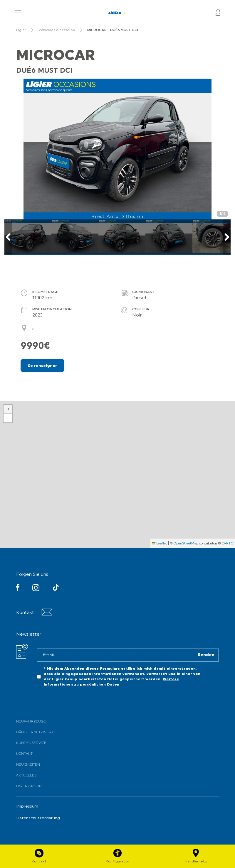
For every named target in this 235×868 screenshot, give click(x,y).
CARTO (228, 544)
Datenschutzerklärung (38, 818)
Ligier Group (29, 786)
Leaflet (159, 544)
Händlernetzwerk (35, 732)
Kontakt (24, 754)
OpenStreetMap (186, 544)
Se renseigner (42, 366)
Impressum (27, 807)
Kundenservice (31, 743)
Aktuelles (26, 776)
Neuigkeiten (28, 765)
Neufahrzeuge (31, 722)
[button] (8, 409)
